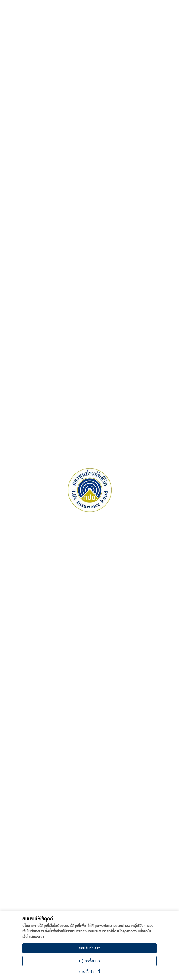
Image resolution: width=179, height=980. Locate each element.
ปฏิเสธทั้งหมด (89, 961)
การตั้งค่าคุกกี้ (90, 972)
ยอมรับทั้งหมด (90, 948)
